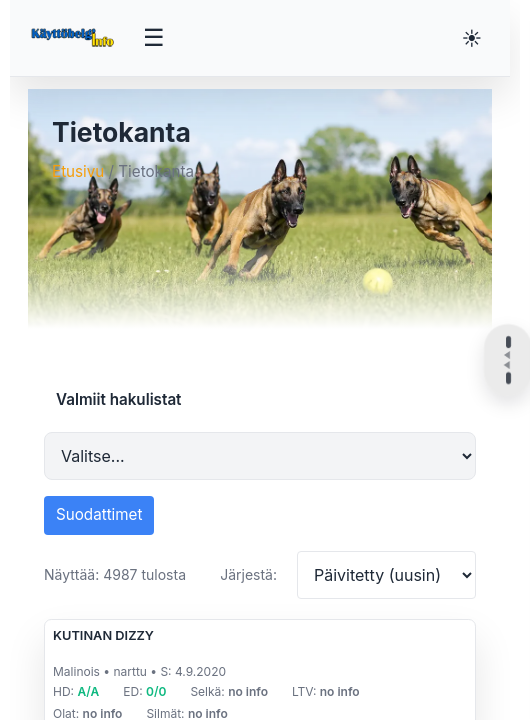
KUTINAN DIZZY (103, 635)
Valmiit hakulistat (118, 399)
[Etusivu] (74, 38)
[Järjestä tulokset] (386, 575)
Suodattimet (99, 514)
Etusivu (78, 171)
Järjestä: (248, 574)
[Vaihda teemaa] (472, 38)
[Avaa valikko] (154, 38)
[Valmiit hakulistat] (260, 456)
